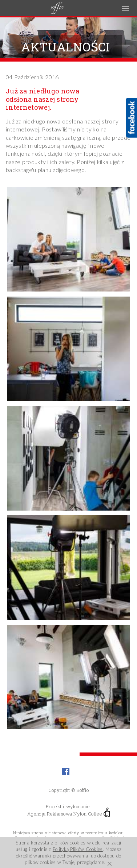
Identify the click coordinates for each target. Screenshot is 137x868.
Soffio (82, 790)
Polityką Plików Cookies (78, 849)
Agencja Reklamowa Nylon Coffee (68, 813)
